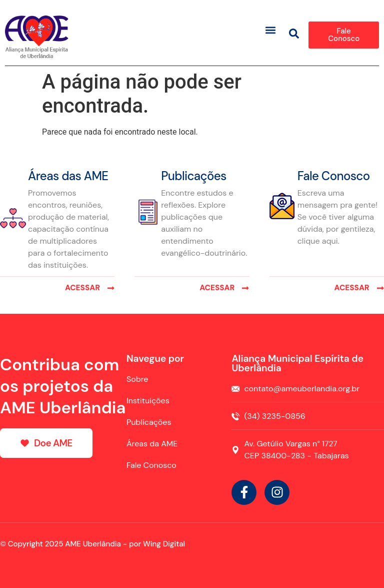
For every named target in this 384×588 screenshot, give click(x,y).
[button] (271, 30)
